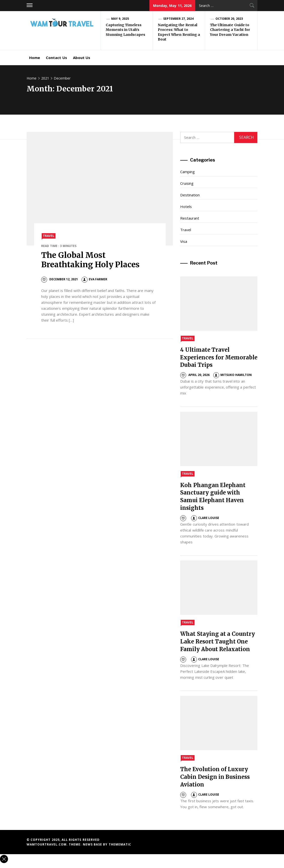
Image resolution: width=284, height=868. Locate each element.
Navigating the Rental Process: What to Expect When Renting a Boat (179, 32)
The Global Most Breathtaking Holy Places (90, 260)
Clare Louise (205, 518)
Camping (187, 172)
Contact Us (56, 58)
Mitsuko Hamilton (232, 375)
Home (35, 58)
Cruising (187, 183)
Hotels (186, 207)
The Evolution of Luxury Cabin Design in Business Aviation (215, 777)
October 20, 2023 (229, 19)
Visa (184, 241)
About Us (82, 58)
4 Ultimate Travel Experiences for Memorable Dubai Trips (219, 357)
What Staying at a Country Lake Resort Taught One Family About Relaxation (217, 641)
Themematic (120, 844)
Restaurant (190, 218)
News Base (93, 844)
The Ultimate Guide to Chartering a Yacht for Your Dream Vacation (230, 30)
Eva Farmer (94, 279)
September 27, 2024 (178, 19)
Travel (49, 236)
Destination (190, 195)
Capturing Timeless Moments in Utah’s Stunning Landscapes (125, 30)
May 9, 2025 (120, 19)
